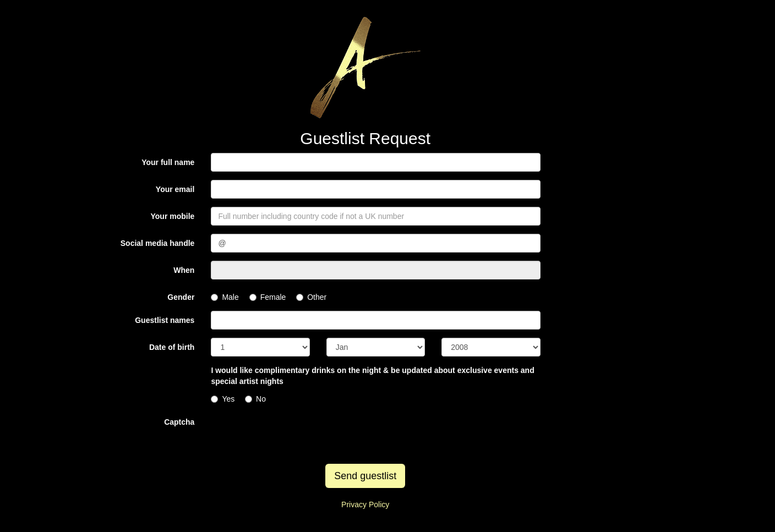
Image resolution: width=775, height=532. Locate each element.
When (184, 270)
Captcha (179, 422)
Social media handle (158, 243)
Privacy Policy (365, 504)
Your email (175, 189)
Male (225, 297)
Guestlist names (165, 320)
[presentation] (294, 434)
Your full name (168, 162)
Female (268, 297)
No (255, 399)
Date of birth (172, 347)
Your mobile (173, 216)
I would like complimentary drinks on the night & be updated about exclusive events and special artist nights (372, 376)
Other (311, 297)
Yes (223, 399)
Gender (181, 297)
